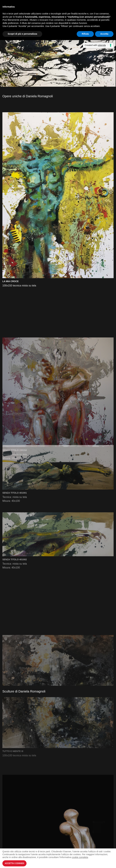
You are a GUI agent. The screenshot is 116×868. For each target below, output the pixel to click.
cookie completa (80, 857)
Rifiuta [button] (85, 34)
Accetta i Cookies (14, 863)
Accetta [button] (104, 34)
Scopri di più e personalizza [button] (22, 34)
